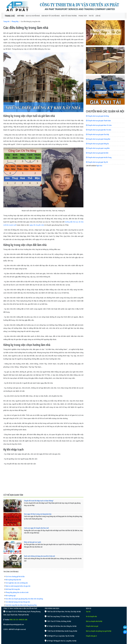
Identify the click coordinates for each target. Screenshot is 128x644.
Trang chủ (6, 21)
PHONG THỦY (83, 16)
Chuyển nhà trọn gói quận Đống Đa (97, 144)
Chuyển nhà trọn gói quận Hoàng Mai (98, 139)
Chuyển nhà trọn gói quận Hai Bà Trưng (99, 157)
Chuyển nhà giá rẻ (91, 636)
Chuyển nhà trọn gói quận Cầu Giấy (98, 134)
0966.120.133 (14, 620)
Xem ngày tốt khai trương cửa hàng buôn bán (38, 514)
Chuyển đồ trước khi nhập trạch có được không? (39, 501)
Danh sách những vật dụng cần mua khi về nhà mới (39, 556)
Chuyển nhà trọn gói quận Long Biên (98, 148)
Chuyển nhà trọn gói (92, 626)
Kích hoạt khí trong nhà (13, 589)
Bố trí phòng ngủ (11, 595)
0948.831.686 (23, 620)
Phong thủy (15, 21)
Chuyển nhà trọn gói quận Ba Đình (97, 153)
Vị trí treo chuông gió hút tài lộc (15, 576)
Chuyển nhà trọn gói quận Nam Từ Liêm (99, 125)
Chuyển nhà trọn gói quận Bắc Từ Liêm (99, 130)
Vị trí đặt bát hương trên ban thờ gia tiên (18, 602)
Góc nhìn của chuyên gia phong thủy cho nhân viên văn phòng (24, 599)
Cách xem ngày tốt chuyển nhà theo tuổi (36, 528)
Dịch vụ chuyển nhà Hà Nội (94, 621)
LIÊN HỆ (98, 16)
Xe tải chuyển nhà (91, 616)
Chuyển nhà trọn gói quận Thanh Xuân (98, 121)
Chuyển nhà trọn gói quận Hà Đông (97, 116)
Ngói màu (99, 166)
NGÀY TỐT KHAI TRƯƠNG (69, 16)
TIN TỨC (91, 16)
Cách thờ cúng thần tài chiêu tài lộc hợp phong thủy (21, 605)
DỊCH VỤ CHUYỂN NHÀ (33, 16)
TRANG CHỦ (10, 16)
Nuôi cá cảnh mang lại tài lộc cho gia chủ (18, 586)
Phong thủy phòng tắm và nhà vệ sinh (17, 592)
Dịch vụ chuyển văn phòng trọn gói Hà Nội (99, 631)
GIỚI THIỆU (21, 16)
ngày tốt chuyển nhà (37, 225)
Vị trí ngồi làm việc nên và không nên (17, 583)
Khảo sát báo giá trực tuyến (33, 542)
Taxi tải (88, 611)
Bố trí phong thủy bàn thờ (13, 580)
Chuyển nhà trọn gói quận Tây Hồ (97, 162)
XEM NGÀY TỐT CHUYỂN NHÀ (51, 16)
